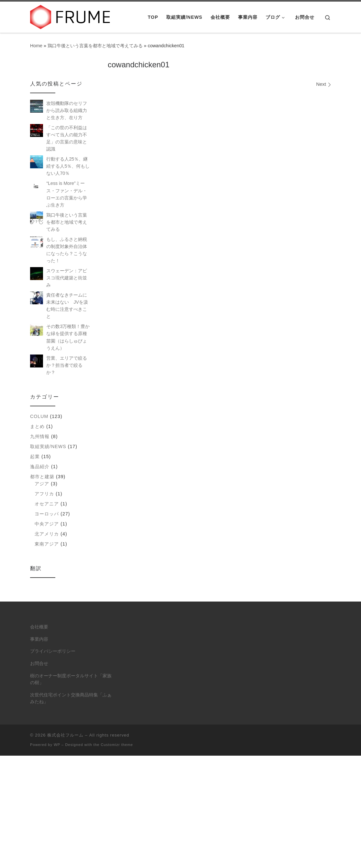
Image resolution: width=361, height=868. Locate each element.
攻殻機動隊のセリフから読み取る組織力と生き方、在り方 (67, 110)
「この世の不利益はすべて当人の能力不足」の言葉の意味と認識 (67, 138)
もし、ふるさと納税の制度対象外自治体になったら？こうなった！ (67, 250)
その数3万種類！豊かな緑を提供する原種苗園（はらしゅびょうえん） (68, 337)
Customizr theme (117, 745)
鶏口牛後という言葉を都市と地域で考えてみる (95, 46)
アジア (42, 484)
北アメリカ (47, 534)
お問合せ (39, 664)
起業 (35, 457)
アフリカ (44, 494)
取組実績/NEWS (48, 446)
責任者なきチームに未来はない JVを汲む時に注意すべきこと (67, 306)
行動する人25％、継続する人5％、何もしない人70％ (68, 166)
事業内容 (39, 639)
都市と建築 (42, 477)
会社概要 (39, 627)
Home (36, 46)
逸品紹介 (40, 467)
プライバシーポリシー (53, 651)
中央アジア (47, 524)
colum (39, 416)
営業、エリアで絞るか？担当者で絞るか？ (67, 365)
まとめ (37, 426)
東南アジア (47, 544)
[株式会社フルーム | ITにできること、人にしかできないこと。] (71, 16)
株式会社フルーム (65, 735)
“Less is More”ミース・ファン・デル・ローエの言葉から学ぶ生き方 (67, 194)
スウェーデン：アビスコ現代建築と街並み (67, 278)
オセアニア (47, 504)
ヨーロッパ (47, 514)
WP (57, 745)
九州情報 (40, 436)
